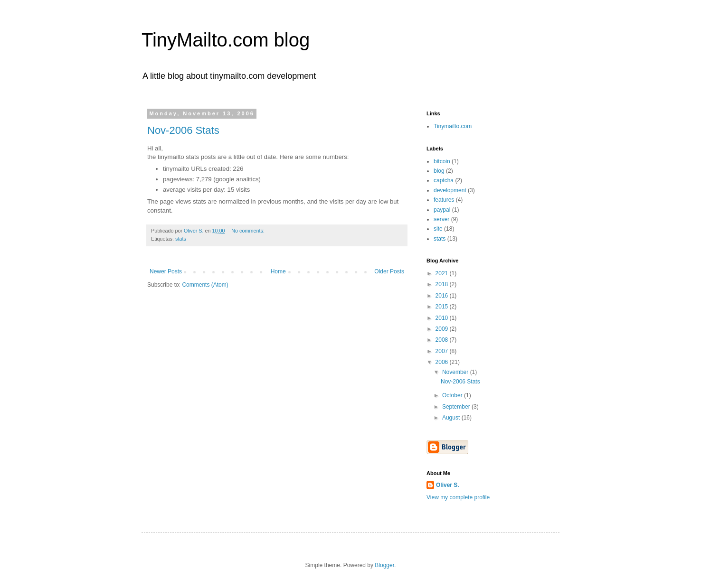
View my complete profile (458, 497)
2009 (443, 329)
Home (278, 271)
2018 (443, 284)
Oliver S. (448, 485)
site (438, 229)
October (453, 395)
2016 (443, 296)
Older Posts (389, 271)
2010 (443, 318)
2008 (443, 340)
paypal (442, 210)
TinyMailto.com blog (226, 40)
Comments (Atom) (205, 285)
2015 (443, 307)
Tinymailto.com (453, 126)
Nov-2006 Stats (183, 130)
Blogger (384, 565)
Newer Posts (166, 271)
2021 (443, 273)
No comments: (249, 231)
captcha (444, 180)
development (450, 190)
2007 (443, 351)
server (441, 219)
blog (439, 171)
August (452, 418)
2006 (443, 362)
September (457, 407)
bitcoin (442, 161)
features (444, 200)
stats (181, 239)
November (456, 372)
